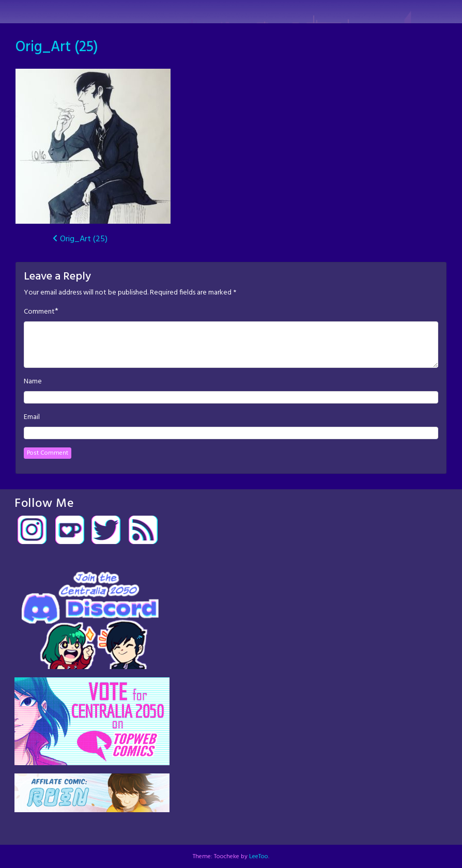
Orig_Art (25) (57, 47)
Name (33, 382)
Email (32, 417)
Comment (39, 312)
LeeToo (259, 857)
